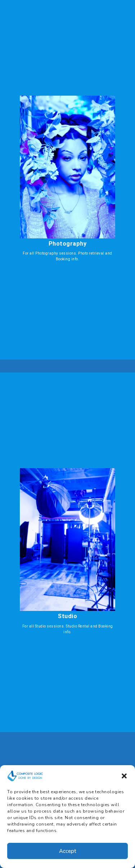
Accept (68, 851)
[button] (124, 776)
